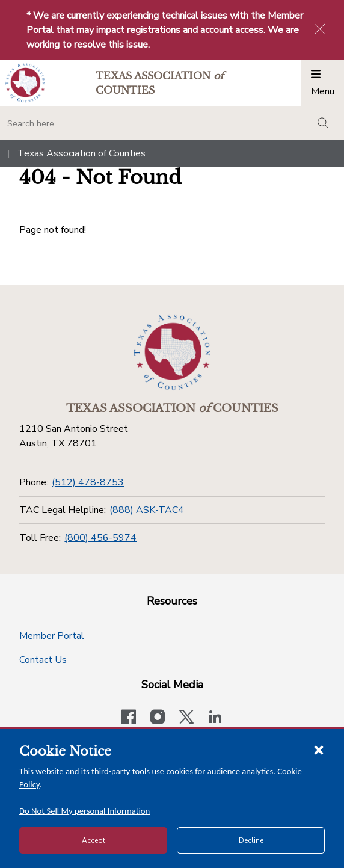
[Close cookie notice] (319, 749)
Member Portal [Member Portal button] (52, 636)
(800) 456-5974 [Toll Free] (100, 538)
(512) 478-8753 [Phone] (88, 482)
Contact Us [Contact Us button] (43, 660)
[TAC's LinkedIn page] (215, 718)
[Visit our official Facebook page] (129, 718)
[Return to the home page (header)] (25, 83)
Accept (94, 840)
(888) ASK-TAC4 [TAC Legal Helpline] (147, 510)
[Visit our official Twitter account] (186, 718)
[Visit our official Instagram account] (158, 718)
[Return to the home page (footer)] (172, 352)
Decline (251, 840)
